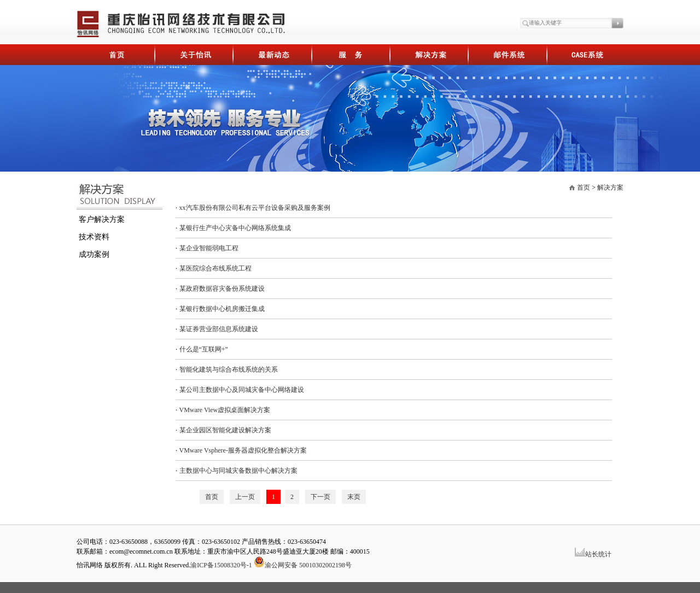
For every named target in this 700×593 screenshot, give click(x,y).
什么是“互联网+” (204, 349)
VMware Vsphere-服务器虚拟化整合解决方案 (243, 450)
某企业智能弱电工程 (209, 248)
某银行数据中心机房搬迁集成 (222, 309)
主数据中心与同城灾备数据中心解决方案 (238, 471)
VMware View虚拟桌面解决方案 (225, 410)
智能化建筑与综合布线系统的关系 (229, 369)
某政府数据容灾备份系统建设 (222, 289)
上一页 (245, 497)
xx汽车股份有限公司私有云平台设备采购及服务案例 (255, 208)
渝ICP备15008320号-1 (221, 565)
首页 (584, 187)
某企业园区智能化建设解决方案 (225, 430)
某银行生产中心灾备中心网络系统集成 (235, 228)
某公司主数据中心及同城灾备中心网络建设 (242, 390)
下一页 (320, 497)
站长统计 (598, 554)
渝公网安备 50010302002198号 (303, 565)
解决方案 (610, 187)
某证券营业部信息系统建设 (219, 329)
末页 (354, 497)
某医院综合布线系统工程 (215, 268)
